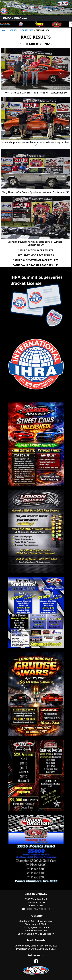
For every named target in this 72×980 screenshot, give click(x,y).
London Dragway (15, 18)
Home (4, 30)
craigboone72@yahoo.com (36, 909)
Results (14, 30)
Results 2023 (27, 30)
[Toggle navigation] (67, 18)
